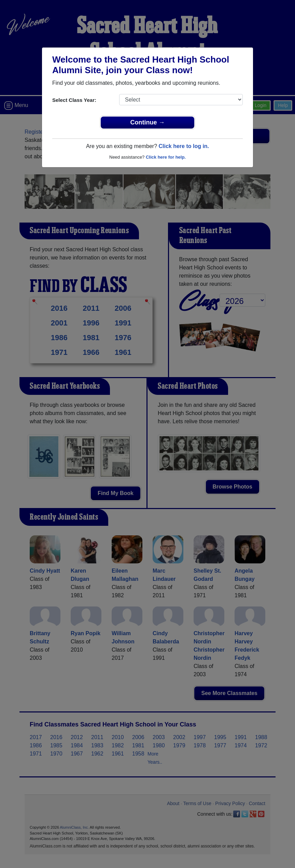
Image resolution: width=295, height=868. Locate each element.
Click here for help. (166, 157)
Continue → (148, 122)
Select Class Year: (74, 100)
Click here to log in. (184, 146)
